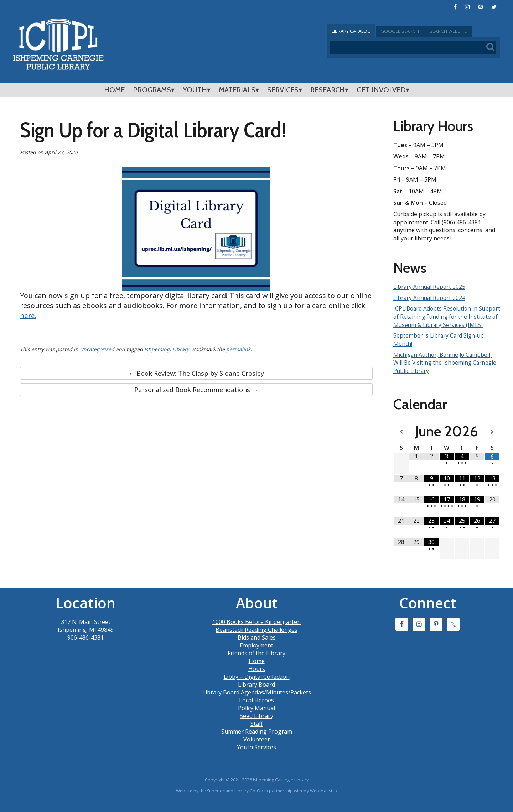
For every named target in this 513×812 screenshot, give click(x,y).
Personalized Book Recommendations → (196, 390)
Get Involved (381, 90)
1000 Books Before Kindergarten (256, 629)
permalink (238, 349)
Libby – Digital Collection (257, 683)
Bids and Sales (257, 644)
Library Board (256, 691)
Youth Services (256, 754)
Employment (256, 652)
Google (414, 31)
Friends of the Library (256, 660)
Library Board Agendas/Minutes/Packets (257, 699)
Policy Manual (256, 715)
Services (283, 90)
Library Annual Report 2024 (430, 297)
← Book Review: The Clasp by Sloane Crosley (196, 373)
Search (472, 31)
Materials (237, 90)
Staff (257, 730)
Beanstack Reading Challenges (256, 636)
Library (181, 349)
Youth (195, 90)
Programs (152, 90)
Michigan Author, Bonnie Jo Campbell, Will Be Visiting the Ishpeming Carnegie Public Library (446, 370)
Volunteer (257, 746)
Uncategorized (97, 349)
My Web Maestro (320, 798)
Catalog (356, 31)
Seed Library (256, 723)
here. (29, 315)
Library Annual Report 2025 (430, 287)
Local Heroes (256, 707)
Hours (257, 676)
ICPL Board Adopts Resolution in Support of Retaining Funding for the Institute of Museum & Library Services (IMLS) (445, 320)
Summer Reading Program (257, 738)
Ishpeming (157, 349)
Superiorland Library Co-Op (235, 798)
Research (328, 90)
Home (114, 90)
